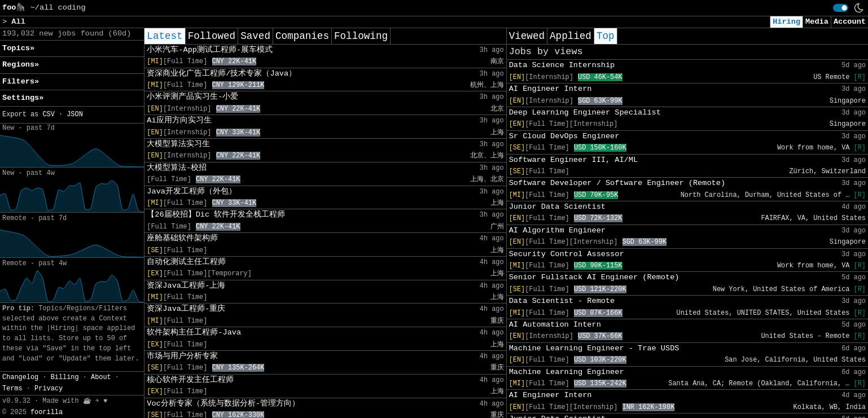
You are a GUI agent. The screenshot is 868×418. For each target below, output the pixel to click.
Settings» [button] (23, 98)
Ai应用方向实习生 (179, 120)
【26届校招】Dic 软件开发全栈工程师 (216, 215)
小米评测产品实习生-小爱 (192, 97)
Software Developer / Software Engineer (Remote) (617, 183)
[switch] (841, 8)
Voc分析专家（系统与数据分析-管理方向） (223, 404)
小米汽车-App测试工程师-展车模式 (210, 50)
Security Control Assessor (567, 254)
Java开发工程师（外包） (192, 192)
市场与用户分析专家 (182, 356)
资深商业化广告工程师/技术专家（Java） (222, 74)
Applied (571, 36)
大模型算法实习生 (178, 144)
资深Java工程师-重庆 (186, 309)
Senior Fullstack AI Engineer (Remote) (594, 277)
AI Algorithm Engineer (557, 230)
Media (817, 22)
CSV (48, 115)
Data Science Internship (562, 65)
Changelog (20, 377)
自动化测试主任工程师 (186, 262)
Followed (212, 36)
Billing (65, 377)
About (101, 377)
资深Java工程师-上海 (186, 286)
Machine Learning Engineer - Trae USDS (594, 348)
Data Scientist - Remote (562, 301)
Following (361, 36)
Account (850, 22)
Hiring (786, 22)
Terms (12, 389)
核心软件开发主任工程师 (190, 380)
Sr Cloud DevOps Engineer (564, 136)
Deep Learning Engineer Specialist (585, 113)
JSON (75, 115)
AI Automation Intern (555, 325)
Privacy (49, 389)
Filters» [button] (21, 82)
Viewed (527, 36)
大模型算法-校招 (177, 168)
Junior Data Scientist (557, 207)
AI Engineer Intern (551, 89)
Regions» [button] (21, 65)
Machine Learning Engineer (567, 372)
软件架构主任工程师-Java (194, 333)
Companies (302, 36)
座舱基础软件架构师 (182, 238)
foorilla (47, 412)
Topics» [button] (18, 48)
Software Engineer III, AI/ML (573, 160)
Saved (255, 36)
